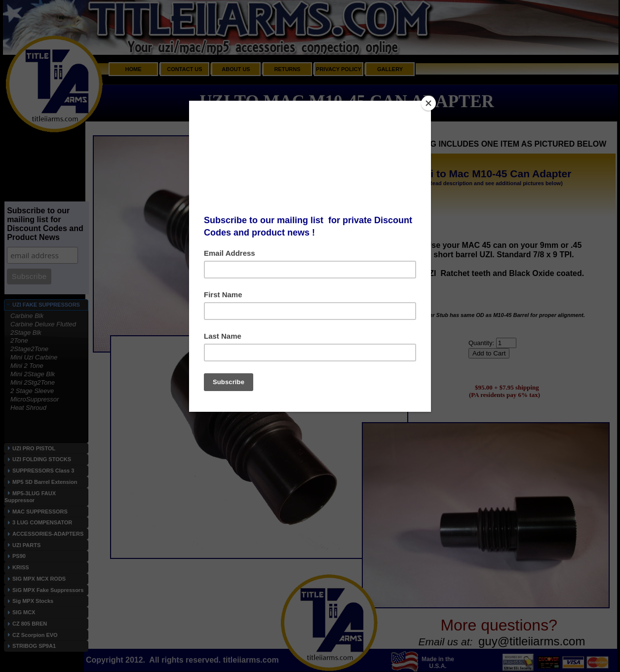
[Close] (428, 103)
